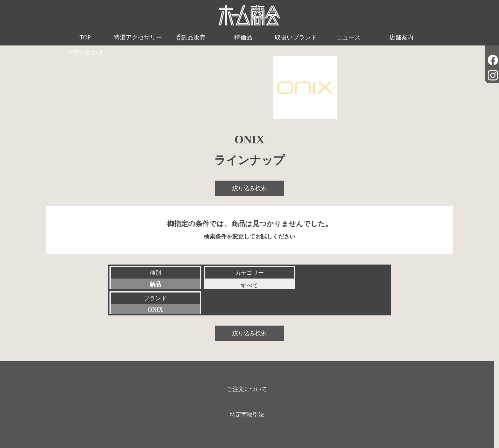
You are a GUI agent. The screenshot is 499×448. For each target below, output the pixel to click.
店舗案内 (369, 38)
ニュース (321, 38)
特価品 (226, 38)
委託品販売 (178, 38)
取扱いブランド (274, 38)
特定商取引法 (247, 389)
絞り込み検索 (250, 188)
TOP (82, 38)
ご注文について (247, 364)
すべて (250, 286)
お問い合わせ (417, 38)
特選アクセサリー (130, 45)
